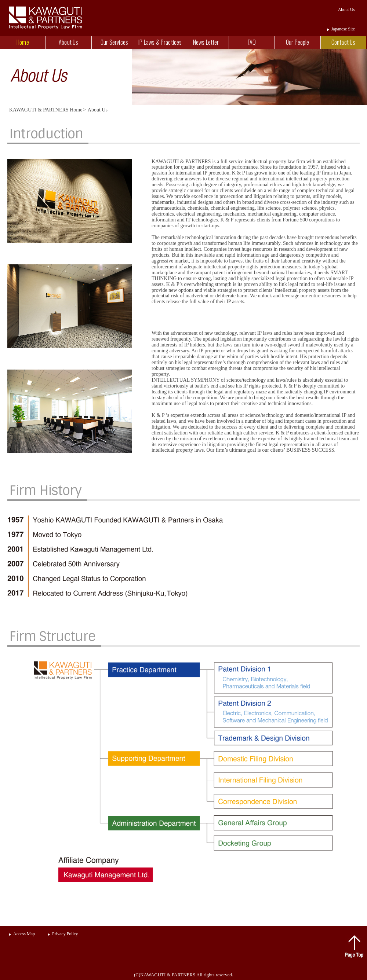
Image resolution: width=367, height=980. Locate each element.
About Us (68, 42)
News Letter (206, 42)
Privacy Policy (65, 934)
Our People (298, 42)
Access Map (24, 934)
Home (23, 42)
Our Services (114, 42)
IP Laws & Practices (160, 42)
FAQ (252, 42)
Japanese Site (343, 29)
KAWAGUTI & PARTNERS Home (46, 110)
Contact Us (344, 42)
